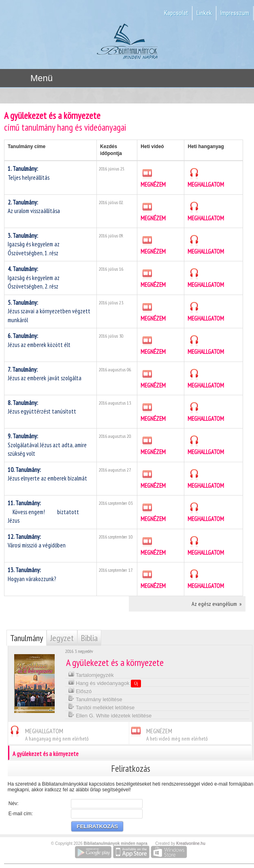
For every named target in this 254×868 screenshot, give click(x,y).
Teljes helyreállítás (29, 173)
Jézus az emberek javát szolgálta (45, 374)
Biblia (89, 638)
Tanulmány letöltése (95, 699)
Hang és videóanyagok (105, 683)
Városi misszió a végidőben (37, 541)
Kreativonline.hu (191, 843)
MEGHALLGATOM (206, 178)
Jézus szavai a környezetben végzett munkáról (49, 311)
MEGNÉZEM (153, 178)
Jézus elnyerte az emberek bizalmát (47, 474)
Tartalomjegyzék (91, 674)
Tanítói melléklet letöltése (101, 707)
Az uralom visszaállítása (34, 207)
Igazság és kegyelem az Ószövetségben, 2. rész (34, 278)
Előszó (80, 690)
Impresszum (235, 13)
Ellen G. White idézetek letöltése (110, 715)
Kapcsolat (176, 13)
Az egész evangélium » (217, 604)
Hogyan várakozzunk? (32, 574)
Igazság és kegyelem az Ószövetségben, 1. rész (34, 244)
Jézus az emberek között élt (39, 340)
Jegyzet (62, 638)
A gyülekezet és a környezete (130, 753)
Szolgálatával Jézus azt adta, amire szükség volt (47, 445)
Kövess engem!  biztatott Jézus (43, 512)
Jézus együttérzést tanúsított (42, 407)
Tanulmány (27, 638)
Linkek (204, 13)
